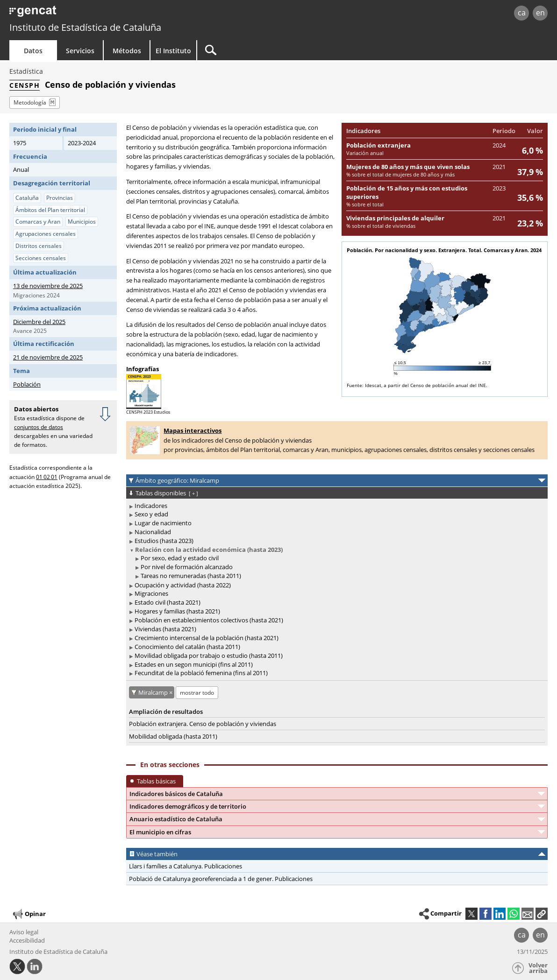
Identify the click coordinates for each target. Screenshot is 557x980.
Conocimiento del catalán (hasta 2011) (187, 647)
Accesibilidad (27, 940)
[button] (542, 914)
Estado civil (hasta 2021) (168, 602)
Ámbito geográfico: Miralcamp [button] (177, 480)
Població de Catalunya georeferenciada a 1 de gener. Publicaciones (221, 879)
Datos (33, 51)
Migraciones (151, 593)
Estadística (26, 71)
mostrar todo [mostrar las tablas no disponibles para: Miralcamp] (197, 693)
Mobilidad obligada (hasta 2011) (173, 736)
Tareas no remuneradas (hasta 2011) (191, 576)
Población (27, 384)
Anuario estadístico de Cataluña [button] (176, 819)
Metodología (30, 102)
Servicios (80, 51)
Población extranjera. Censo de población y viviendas (203, 724)
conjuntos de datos (39, 427)
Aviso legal (24, 932)
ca (522, 13)
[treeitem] (335, 506)
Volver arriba (538, 968)
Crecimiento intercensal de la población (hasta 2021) (207, 638)
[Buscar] (277, 50)
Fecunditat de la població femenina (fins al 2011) (201, 673)
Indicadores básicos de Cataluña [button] (176, 794)
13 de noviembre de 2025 (48, 286)
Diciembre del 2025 (39, 322)
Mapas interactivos (193, 430)
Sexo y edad (151, 514)
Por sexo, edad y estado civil (180, 558)
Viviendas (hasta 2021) (165, 629)
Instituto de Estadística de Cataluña (85, 27)
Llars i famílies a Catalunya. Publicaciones (186, 866)
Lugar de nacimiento (163, 523)
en (540, 13)
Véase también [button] (157, 854)
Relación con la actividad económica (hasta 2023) (209, 550)
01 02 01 (47, 477)
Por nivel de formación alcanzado (187, 567)
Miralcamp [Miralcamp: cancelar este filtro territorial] (154, 692)
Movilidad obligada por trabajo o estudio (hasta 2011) (209, 656)
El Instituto (173, 51)
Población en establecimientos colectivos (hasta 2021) (209, 620)
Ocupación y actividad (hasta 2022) (183, 585)
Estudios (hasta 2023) (164, 541)
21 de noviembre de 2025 (48, 357)
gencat (117, 14)
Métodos (127, 51)
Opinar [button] (29, 914)
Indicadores (151, 506)
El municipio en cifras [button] (160, 832)
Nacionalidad (153, 532)
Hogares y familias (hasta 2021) (177, 611)
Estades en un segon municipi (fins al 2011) (194, 664)
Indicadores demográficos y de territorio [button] (188, 806)
